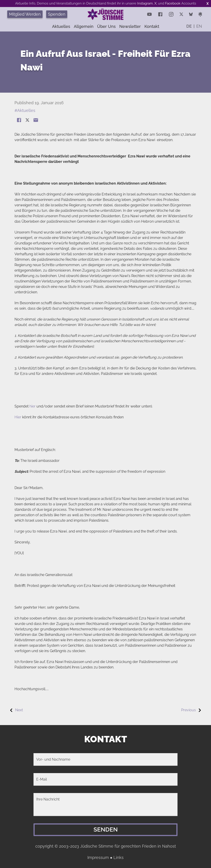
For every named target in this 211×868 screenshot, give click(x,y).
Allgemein (84, 26)
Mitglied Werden (25, 14)
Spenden (57, 14)
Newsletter (130, 26)
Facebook (173, 3)
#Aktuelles (25, 110)
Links (119, 857)
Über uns (106, 26)
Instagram (145, 3)
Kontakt (152, 26)
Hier (18, 417)
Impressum (98, 857)
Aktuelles (61, 26)
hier (32, 406)
